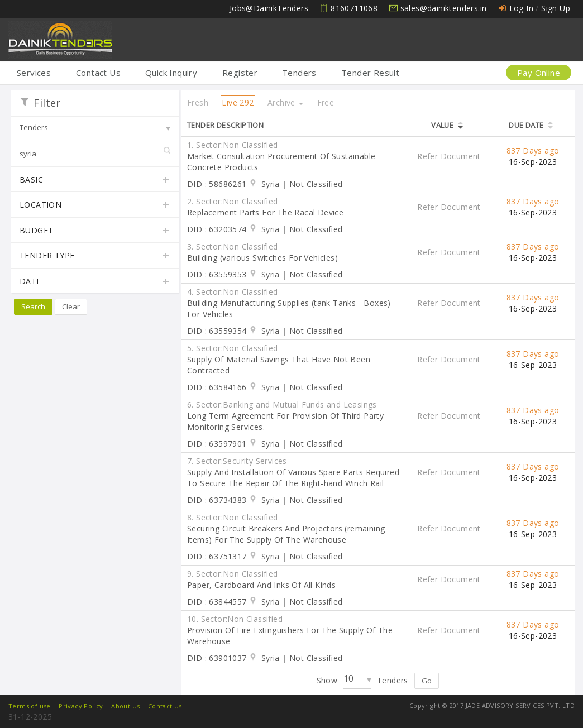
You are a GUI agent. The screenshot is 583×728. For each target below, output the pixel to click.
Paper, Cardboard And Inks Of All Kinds (261, 585)
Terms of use (30, 706)
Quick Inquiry (171, 73)
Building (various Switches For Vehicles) (262, 258)
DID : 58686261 (217, 184)
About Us (125, 706)
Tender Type (95, 256)
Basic (95, 180)
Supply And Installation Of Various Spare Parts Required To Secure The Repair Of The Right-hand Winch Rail (293, 478)
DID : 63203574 (217, 229)
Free (326, 102)
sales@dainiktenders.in (444, 8)
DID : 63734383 (217, 500)
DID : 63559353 (217, 274)
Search (33, 306)
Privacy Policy (81, 706)
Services (34, 73)
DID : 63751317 (217, 556)
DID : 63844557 (217, 602)
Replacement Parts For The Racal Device (265, 212)
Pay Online (539, 73)
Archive (285, 102)
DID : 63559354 (217, 331)
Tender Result (370, 73)
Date (95, 282)
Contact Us (98, 73)
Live (238, 102)
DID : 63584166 (217, 387)
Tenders (299, 73)
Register (240, 73)
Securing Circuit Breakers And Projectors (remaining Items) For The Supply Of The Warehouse (286, 534)
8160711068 (354, 8)
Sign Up (556, 8)
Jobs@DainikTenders (269, 8)
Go (427, 681)
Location (95, 205)
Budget (95, 231)
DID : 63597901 (217, 444)
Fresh (198, 102)
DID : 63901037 (217, 658)
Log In (521, 8)
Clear (71, 306)
